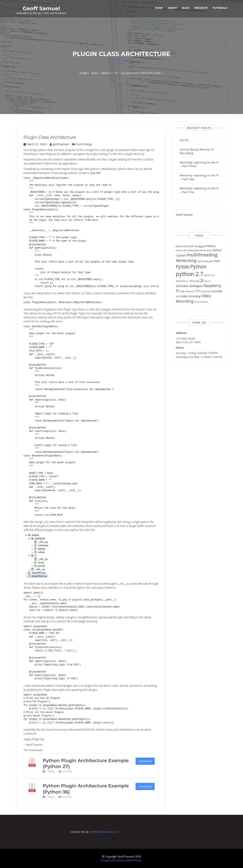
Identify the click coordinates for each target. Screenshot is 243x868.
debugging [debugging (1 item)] (199, 246)
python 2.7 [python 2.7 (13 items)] (190, 274)
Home (159, 8)
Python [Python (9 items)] (198, 266)
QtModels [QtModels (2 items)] (182, 286)
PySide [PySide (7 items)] (183, 267)
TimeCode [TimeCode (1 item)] (206, 291)
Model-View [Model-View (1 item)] (206, 250)
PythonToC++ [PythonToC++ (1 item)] (182, 281)
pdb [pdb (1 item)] (211, 261)
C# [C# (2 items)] (191, 246)
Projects (201, 8)
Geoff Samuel (41, 8)
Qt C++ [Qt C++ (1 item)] (208, 281)
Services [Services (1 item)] (190, 291)
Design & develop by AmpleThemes (122, 860)
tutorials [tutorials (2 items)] (217, 291)
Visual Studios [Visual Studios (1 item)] (201, 302)
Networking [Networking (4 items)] (186, 260)
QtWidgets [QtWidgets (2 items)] (196, 286)
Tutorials (220, 8)
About (172, 8)
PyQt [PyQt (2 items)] (217, 261)
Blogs (88, 144)
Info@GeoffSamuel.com (104, 832)
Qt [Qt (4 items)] (202, 280)
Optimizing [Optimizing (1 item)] (203, 261)
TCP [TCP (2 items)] (197, 291)
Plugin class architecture (50, 137)
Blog (186, 8)
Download (145, 761)
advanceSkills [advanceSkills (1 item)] (182, 246)
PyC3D (184, 140)
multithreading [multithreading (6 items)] (202, 255)
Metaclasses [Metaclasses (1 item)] (194, 250)
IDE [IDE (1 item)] (185, 250)
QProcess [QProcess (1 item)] (194, 281)
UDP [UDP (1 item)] (178, 296)
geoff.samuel (59, 144)
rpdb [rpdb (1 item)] (182, 291)
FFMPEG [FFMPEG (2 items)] (210, 246)
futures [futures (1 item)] (179, 250)
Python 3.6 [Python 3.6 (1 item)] (209, 275)
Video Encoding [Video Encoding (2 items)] (191, 296)
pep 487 (96, 173)
